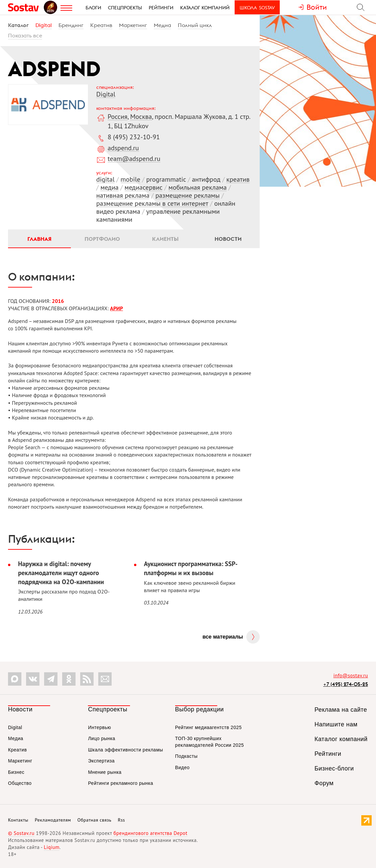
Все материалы (223, 637)
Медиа (162, 25)
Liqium (52, 847)
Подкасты (186, 756)
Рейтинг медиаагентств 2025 (208, 727)
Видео (182, 767)
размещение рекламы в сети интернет (152, 203)
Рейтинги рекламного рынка (120, 783)
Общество (20, 783)
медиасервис (144, 187)
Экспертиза (101, 761)
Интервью (99, 727)
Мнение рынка (105, 772)
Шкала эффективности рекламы (125, 750)
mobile (131, 179)
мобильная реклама (198, 187)
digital (105, 179)
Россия (117, 117)
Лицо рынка (101, 738)
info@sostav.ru (351, 675)
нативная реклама (123, 195)
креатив (238, 179)
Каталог (18, 25)
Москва (141, 117)
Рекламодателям (53, 820)
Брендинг (71, 25)
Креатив (101, 25)
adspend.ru (123, 148)
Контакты (18, 820)
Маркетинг (133, 25)
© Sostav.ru (21, 833)
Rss (121, 820)
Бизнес (16, 772)
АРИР (116, 308)
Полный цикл (195, 25)
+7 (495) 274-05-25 (346, 684)
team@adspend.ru (134, 159)
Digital (44, 25)
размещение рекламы (187, 195)
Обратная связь (95, 820)
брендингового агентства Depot (150, 833)
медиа (109, 187)
